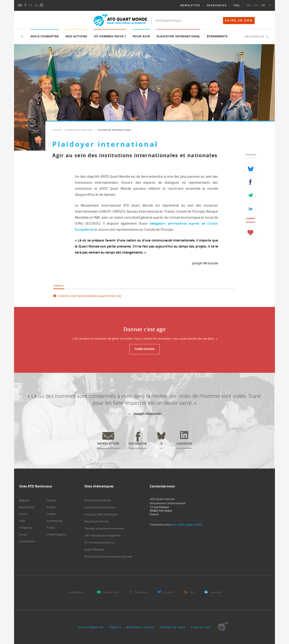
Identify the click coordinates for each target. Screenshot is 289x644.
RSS (192, 593)
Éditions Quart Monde (98, 500)
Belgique (24, 500)
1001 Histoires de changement (103, 535)
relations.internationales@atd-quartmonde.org (89, 296)
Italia (22, 521)
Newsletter (111, 593)
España (51, 507)
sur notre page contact (187, 524)
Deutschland (27, 507)
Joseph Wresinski (95, 549)
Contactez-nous (173, 627)
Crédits (115, 627)
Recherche (254, 37)
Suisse (23, 534)
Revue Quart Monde (97, 521)
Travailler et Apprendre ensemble (104, 528)
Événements (217, 36)
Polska (51, 528)
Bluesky (169, 593)
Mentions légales (140, 627)
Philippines (26, 528)
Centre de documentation (100, 507)
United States (27, 541)
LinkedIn (216, 593)
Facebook (141, 593)
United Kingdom (56, 534)
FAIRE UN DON (239, 20)
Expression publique (79, 130)
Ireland (51, 514)
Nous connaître (91, 627)
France (23, 514)
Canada (51, 500)
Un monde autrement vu (99, 542)
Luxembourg (54, 521)
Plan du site (201, 627)
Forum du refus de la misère (101, 514)
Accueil (57, 130)
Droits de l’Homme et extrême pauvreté (108, 556)
